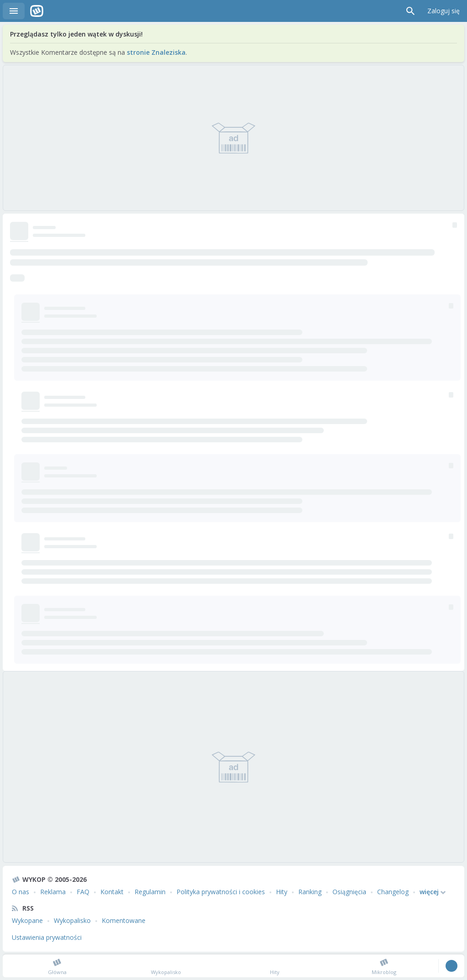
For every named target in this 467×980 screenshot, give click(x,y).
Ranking (310, 892)
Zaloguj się (444, 11)
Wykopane (27, 920)
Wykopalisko (72, 920)
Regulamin (150, 892)
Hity (282, 892)
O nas (21, 892)
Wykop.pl (37, 11)
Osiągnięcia (349, 892)
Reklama (53, 892)
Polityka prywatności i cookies (221, 892)
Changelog (393, 892)
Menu (14, 11)
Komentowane (124, 920)
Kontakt (112, 892)
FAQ (83, 892)
